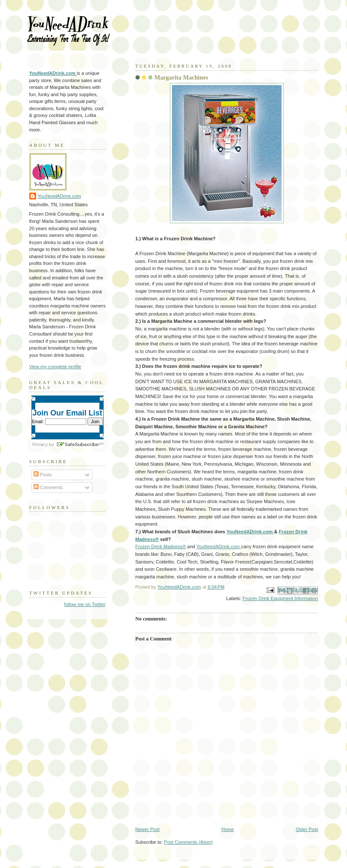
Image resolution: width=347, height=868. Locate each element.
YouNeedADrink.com (250, 532)
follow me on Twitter (85, 604)
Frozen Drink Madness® (161, 546)
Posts (43, 475)
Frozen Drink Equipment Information (280, 598)
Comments (48, 487)
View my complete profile (55, 367)
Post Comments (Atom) (188, 842)
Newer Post (148, 829)
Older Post (307, 829)
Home (227, 829)
